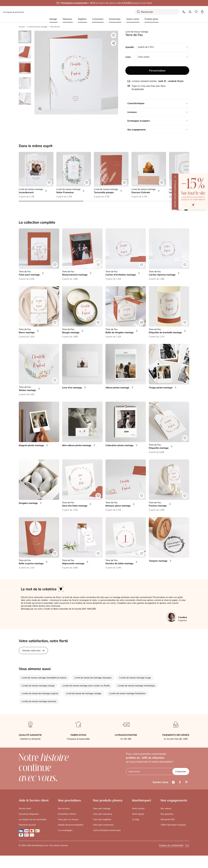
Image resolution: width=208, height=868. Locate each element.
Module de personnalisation (71, 825)
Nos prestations (70, 800)
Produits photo (151, 19)
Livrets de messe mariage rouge (135, 678)
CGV (187, 845)
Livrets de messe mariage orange (38, 686)
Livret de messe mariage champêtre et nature (44, 678)
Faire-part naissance (103, 814)
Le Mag (135, 819)
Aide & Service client (34, 800)
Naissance (67, 19)
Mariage (53, 19)
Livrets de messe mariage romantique (136, 686)
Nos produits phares (108, 800)
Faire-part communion (103, 825)
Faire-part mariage (102, 809)
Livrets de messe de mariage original (40, 693)
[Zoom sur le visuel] (40, 109)
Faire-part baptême (102, 819)
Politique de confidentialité (171, 845)
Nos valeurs (166, 809)
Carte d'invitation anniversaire (107, 830)
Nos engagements (174, 800)
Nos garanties (167, 814)
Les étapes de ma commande (32, 819)
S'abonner (181, 771)
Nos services (64, 809)
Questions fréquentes (29, 814)
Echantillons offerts (67, 814)
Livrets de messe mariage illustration (127, 693)
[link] (126, 370)
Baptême (82, 19)
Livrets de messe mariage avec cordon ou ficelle (86, 686)
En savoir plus (138, 89)
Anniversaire (115, 19)
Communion (98, 19)
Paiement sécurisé (27, 825)
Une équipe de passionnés (14, 12)
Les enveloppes (65, 830)
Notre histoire (138, 809)
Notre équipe (138, 814)
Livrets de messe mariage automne (39, 701)
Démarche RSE (168, 819)
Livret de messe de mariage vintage (84, 693)
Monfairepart (142, 800)
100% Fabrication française (173, 825)
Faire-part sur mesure (68, 819)
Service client (25, 809)
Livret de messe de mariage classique (93, 678)
